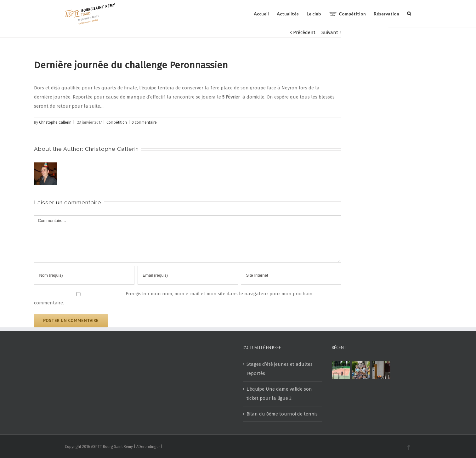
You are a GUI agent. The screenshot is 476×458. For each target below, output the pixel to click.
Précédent (304, 32)
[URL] (291, 275)
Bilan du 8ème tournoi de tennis (282, 414)
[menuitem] (265, 13)
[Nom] (84, 275)
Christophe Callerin (55, 122)
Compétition (117, 122)
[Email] (188, 275)
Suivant (330, 32)
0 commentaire (144, 122)
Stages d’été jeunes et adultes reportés (280, 369)
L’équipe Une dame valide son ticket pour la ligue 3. (279, 394)
